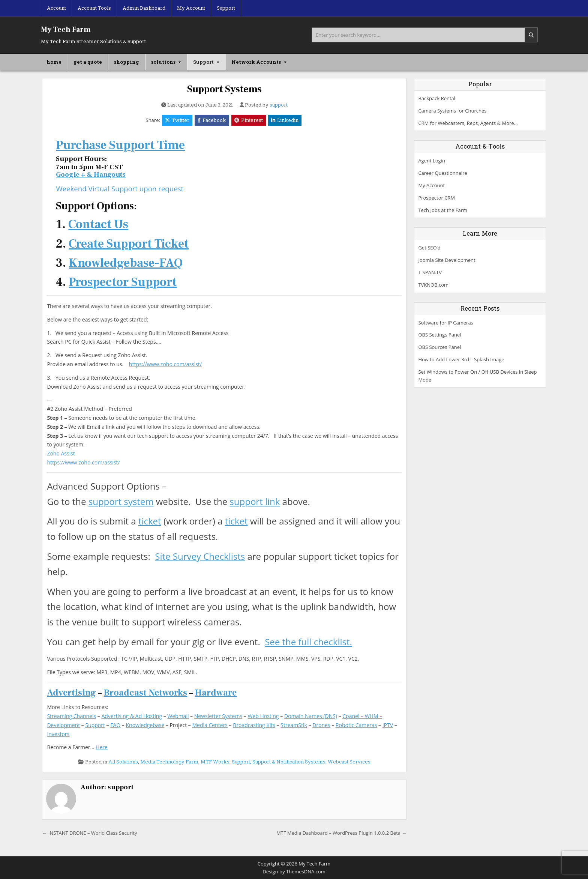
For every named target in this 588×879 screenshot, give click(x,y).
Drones (321, 725)
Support (226, 8)
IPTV (388, 725)
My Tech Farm (66, 30)
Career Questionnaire (442, 173)
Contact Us (98, 224)
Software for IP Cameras (445, 323)
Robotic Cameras (356, 725)
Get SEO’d (429, 248)
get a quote (88, 62)
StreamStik (294, 725)
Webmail (178, 716)
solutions (163, 62)
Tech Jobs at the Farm (443, 210)
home (54, 62)
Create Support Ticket (129, 244)
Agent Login (431, 161)
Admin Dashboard (144, 8)
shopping (127, 62)
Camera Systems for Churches (452, 111)
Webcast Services (349, 762)
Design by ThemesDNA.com (294, 871)
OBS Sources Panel (439, 347)
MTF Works (215, 762)
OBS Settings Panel (439, 335)
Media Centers (210, 725)
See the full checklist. (308, 642)
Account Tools (94, 8)
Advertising (71, 693)
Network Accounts (256, 62)
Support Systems (224, 89)
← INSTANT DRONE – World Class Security (89, 833)
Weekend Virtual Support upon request (120, 189)
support (279, 105)
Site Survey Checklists (200, 556)
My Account (191, 8)
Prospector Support (123, 282)
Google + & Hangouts (91, 174)
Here (102, 747)
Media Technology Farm (169, 762)
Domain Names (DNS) (311, 716)
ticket (150, 521)
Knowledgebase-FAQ (126, 263)
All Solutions (123, 762)
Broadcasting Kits (254, 725)
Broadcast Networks (145, 693)
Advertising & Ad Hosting (132, 716)
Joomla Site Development (447, 260)
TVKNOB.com (433, 285)
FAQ (115, 725)
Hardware (216, 693)
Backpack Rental (437, 98)
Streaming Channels (71, 716)
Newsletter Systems (218, 716)
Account (56, 8)
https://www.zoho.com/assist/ (165, 364)
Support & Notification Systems (289, 762)
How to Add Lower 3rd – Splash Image (461, 359)
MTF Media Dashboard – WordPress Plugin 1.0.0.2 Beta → (341, 833)
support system (121, 501)
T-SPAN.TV (430, 272)
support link (255, 501)
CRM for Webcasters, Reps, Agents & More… (468, 123)
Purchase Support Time (120, 145)
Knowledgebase (145, 725)
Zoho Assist (61, 453)
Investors (58, 734)
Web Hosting (263, 716)
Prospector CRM (436, 198)
